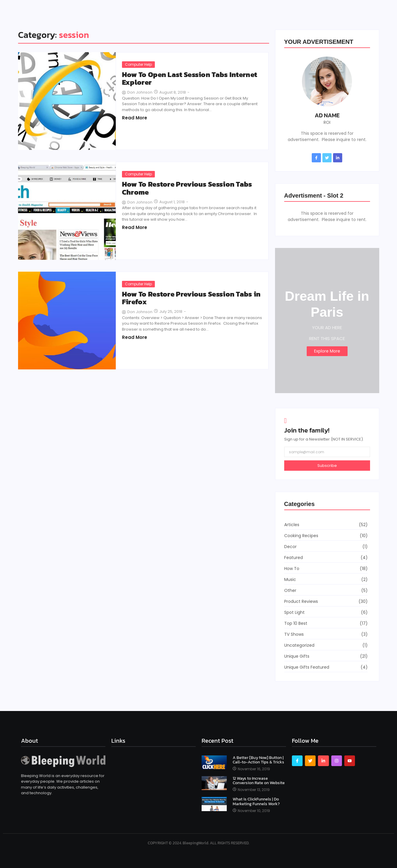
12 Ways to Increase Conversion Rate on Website (259, 781)
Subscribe (327, 466)
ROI (327, 122)
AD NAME (327, 115)
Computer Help (138, 64)
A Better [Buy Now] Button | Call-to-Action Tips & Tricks (258, 760)
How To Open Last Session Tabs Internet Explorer (189, 79)
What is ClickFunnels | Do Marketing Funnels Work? (256, 801)
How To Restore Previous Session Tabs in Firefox (191, 298)
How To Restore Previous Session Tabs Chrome (187, 188)
